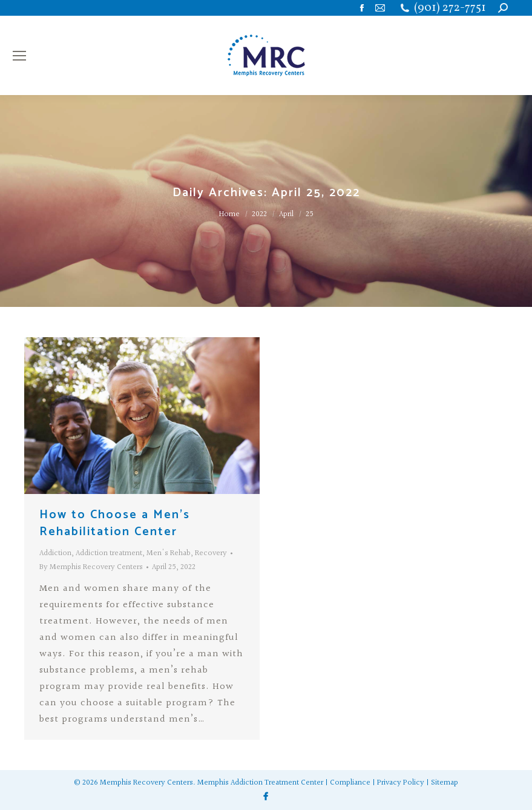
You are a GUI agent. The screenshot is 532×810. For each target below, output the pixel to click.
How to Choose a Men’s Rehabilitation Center (115, 523)
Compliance (350, 783)
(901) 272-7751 (450, 8)
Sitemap (445, 783)
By (91, 567)
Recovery (211, 553)
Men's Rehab (169, 553)
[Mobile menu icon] (19, 56)
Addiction (55, 553)
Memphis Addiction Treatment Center (260, 783)
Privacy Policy (401, 783)
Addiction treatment (109, 553)
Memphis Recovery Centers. (148, 783)
